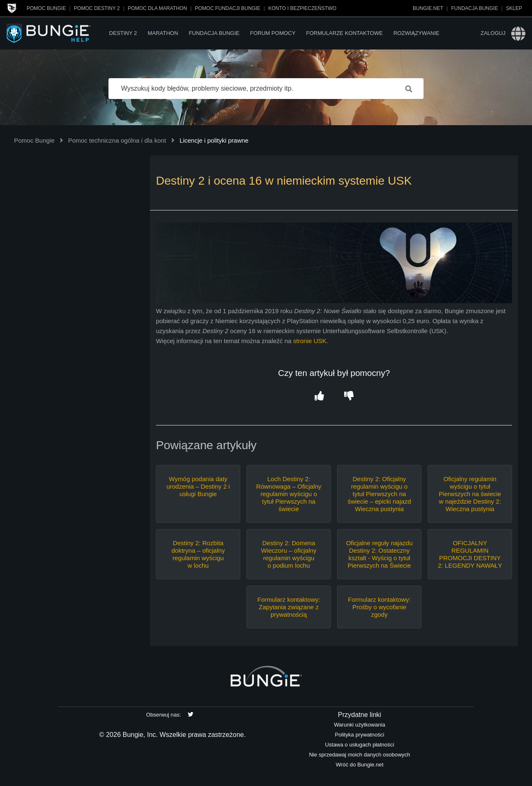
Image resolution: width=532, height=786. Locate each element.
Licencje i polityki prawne (214, 140)
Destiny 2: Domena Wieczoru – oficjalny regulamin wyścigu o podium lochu (289, 554)
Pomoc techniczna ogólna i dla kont (117, 140)
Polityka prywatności (360, 735)
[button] (319, 397)
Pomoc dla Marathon (157, 8)
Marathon (163, 33)
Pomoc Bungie (46, 8)
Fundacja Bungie (474, 8)
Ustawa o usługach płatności (360, 745)
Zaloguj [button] (493, 33)
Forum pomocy (273, 33)
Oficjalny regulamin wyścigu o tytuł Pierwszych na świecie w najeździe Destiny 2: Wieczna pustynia (470, 494)
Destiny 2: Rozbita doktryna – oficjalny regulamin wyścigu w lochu (198, 554)
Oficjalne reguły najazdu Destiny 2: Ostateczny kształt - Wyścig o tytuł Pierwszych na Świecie (379, 554)
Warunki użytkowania (359, 725)
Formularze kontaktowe (344, 33)
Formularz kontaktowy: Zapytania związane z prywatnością (289, 607)
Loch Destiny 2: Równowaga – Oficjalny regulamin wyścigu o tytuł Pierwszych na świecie (289, 494)
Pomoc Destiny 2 (97, 8)
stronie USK (310, 341)
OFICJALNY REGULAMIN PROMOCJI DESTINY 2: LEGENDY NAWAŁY (470, 554)
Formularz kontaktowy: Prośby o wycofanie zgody (379, 607)
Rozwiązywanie (417, 33)
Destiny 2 (123, 33)
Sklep (514, 8)
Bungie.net (428, 8)
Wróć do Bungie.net (360, 765)
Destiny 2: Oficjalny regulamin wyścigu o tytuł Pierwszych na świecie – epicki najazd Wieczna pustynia (379, 494)
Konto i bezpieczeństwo (302, 8)
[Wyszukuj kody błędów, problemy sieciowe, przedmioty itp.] (266, 89)
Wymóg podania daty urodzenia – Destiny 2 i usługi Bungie (198, 486)
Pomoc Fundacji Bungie (228, 8)
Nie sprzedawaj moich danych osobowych (359, 755)
